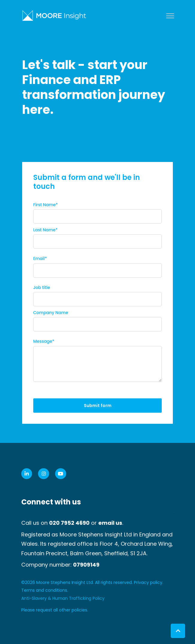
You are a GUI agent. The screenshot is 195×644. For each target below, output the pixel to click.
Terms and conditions (44, 590)
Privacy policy (148, 582)
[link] (54, 15)
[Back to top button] (178, 631)
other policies (73, 610)
